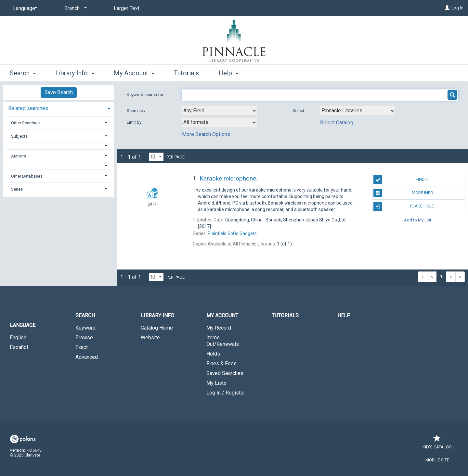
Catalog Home (157, 328)
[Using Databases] (357, 111)
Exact (82, 347)
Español (19, 347)
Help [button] (228, 73)
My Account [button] (134, 73)
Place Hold (404, 207)
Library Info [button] (75, 73)
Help (344, 315)
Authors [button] (19, 156)
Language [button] (23, 325)
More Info (403, 193)
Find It (401, 180)
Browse (84, 338)
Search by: (137, 111)
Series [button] (17, 189)
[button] (59, 146)
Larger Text (127, 8)
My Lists (216, 383)
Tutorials (186, 73)
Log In (457, 8)
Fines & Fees (221, 363)
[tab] (58, 108)
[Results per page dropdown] (156, 157)
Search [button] (23, 73)
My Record (219, 328)
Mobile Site (437, 460)
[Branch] (74, 8)
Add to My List (418, 220)
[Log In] (447, 8)
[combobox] (219, 111)
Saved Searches (225, 373)
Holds (213, 354)
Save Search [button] (59, 92)
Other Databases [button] (27, 176)
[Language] (24, 8)
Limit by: (135, 122)
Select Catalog (337, 123)
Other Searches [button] (25, 123)
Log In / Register (226, 393)
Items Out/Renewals (223, 341)
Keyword (85, 328)
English (18, 338)
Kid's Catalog (437, 444)
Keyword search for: (146, 95)
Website (150, 338)
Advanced (87, 357)
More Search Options (206, 134)
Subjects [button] (19, 136)
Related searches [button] (28, 108)
